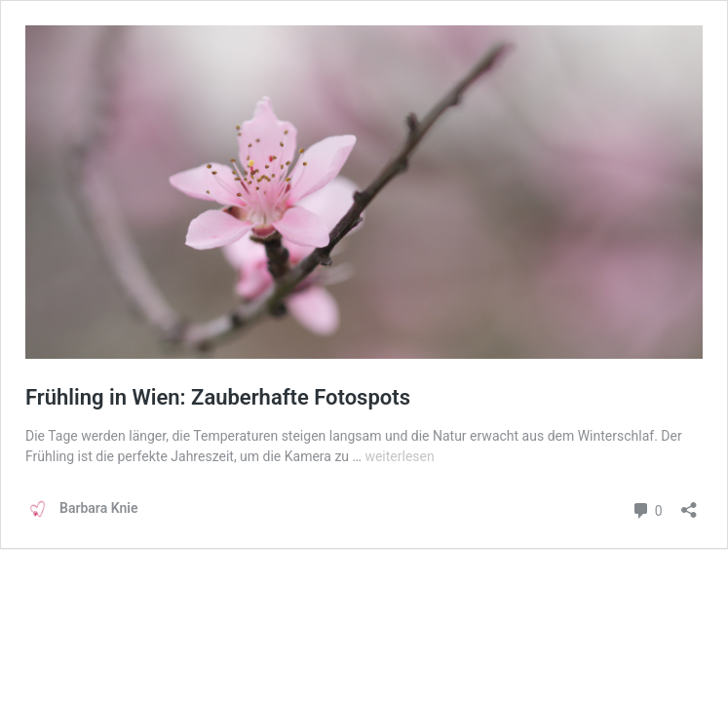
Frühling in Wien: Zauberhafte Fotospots (218, 397)
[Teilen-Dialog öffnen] (689, 504)
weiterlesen (399, 456)
